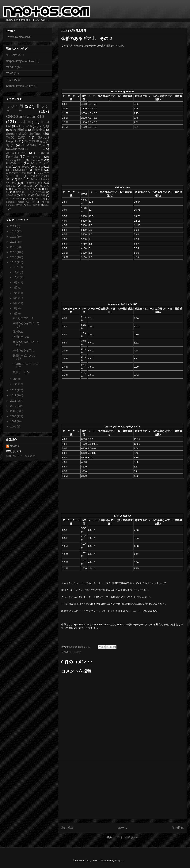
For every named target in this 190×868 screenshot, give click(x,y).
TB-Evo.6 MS (34, 183)
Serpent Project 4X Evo (20, 61)
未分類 (44, 126)
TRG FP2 (12, 80)
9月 (16, 282)
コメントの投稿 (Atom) (126, 837)
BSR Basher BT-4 (17, 170)
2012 (14, 395)
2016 (14, 252)
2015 (14, 257)
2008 (14, 416)
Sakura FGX (24, 192)
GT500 (39, 167)
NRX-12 (11, 186)
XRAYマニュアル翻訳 (19, 173)
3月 (16, 314)
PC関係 (18, 130)
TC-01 (42, 192)
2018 (14, 242)
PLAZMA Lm (14, 163)
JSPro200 (23, 167)
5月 (16, 303)
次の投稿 (67, 828)
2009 (14, 411)
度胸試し (18, 332)
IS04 (21, 179)
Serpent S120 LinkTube (24, 134)
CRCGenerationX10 (25, 116)
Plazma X (37, 160)
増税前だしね (21, 337)
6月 (16, 298)
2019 (14, 237)
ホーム (123, 828)
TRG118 (11, 67)
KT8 (29, 199)
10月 (16, 277)
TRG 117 (25, 195)
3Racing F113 (15, 160)
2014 (14, 262)
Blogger (119, 861)
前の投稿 (178, 828)
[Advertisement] (123, 789)
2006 (14, 427)
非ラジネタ (28, 109)
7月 (16, 293)
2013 (14, 390)
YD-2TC (44, 186)
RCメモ (41, 199)
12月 (16, 267)
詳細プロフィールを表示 (21, 456)
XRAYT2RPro (16, 153)
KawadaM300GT (18, 149)
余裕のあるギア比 (23, 350)
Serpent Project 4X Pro (20, 86)
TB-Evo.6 (25, 126)
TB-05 (10, 73)
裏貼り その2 (21, 372)
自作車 (39, 170)
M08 (8, 199)
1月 (16, 384)
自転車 (37, 130)
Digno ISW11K (33, 205)
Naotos (14, 446)
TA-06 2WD (16, 138)
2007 (14, 421)
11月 (16, 272)
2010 (14, 406)
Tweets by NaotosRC (19, 37)
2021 (14, 226)
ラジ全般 (11, 55)
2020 (14, 231)
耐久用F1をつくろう (25, 189)
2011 (14, 401)
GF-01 (19, 199)
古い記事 (24, 122)
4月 (16, 308)
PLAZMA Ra (33, 145)
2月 (16, 379)
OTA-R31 (11, 195)
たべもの (35, 157)
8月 (16, 288)
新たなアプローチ (23, 318)
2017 (14, 247)
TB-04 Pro (76, 652)
